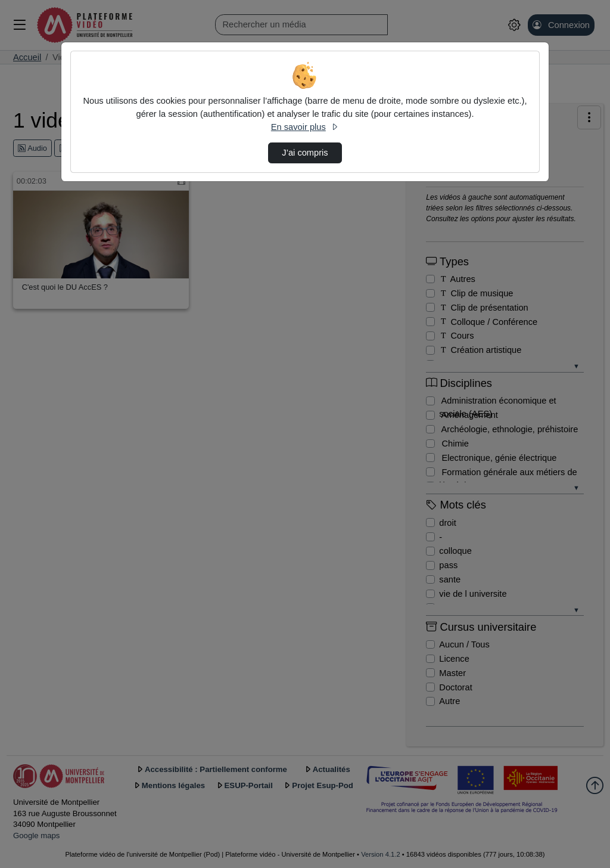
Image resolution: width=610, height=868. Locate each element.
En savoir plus (305, 127)
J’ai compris (305, 153)
